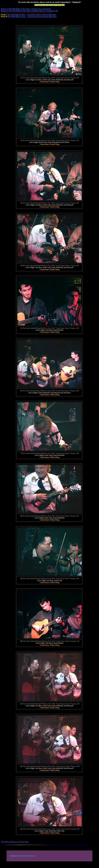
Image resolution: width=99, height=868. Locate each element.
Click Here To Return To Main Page (15, 842)
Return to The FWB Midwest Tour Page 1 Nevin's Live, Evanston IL (26, 9)
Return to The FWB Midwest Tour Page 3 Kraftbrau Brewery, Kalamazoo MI (29, 11)
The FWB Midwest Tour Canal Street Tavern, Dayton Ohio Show (32, 15)
